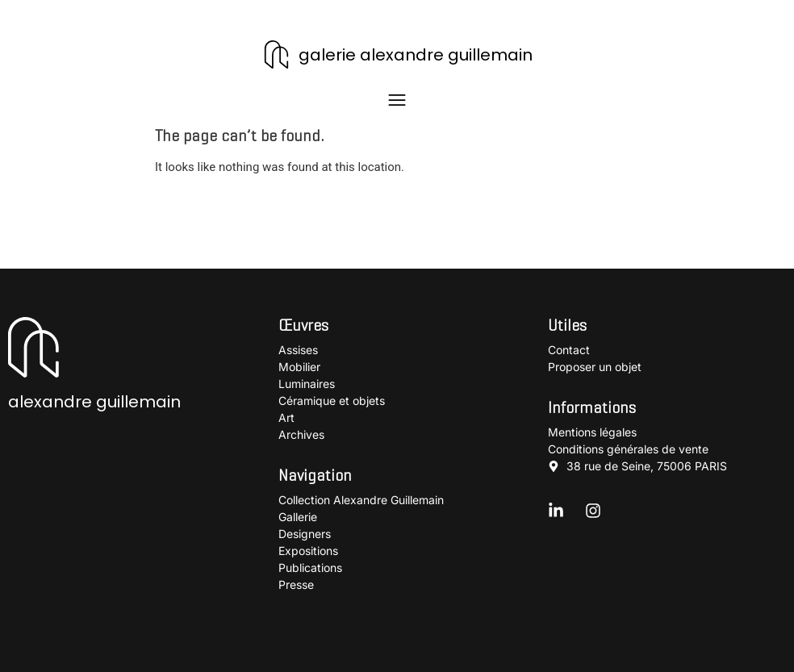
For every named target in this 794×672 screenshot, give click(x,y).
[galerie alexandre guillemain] (276, 54)
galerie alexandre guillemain (416, 55)
